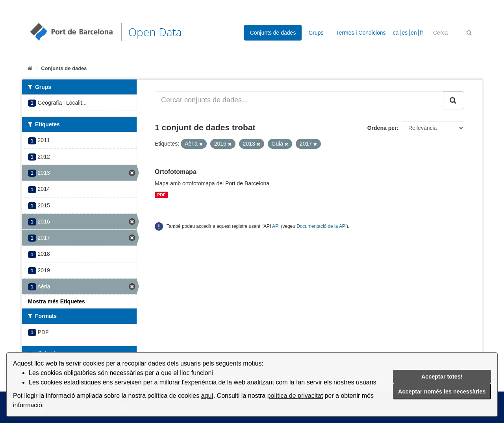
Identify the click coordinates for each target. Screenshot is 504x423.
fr (422, 33)
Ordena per (382, 128)
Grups (316, 33)
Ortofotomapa (176, 172)
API (276, 226)
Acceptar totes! (442, 377)
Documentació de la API (321, 226)
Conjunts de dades (273, 33)
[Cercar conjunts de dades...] (299, 100)
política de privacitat (295, 396)
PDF (161, 195)
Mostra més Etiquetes (57, 301)
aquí (207, 396)
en (414, 33)
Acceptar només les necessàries (442, 392)
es (405, 33)
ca (396, 33)
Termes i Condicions (361, 33)
